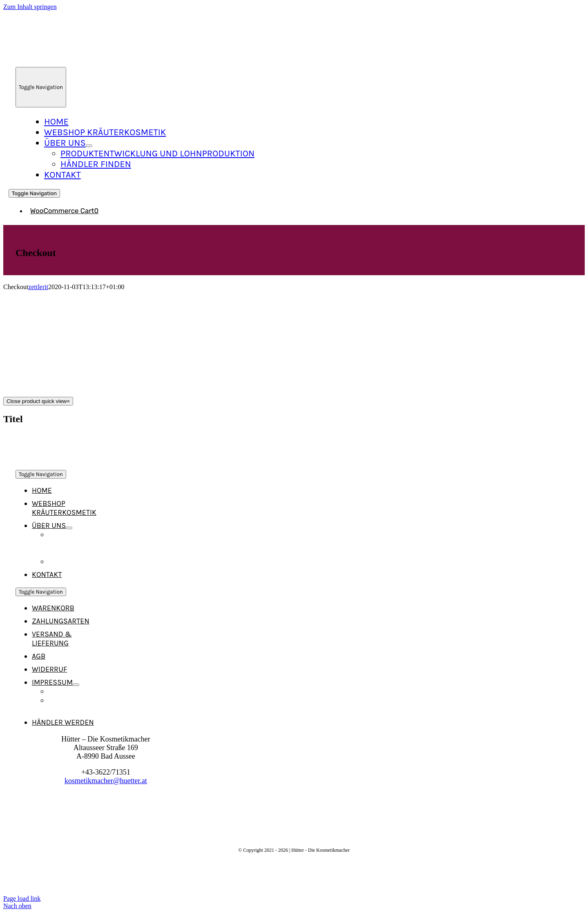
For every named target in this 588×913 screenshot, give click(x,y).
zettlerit (38, 287)
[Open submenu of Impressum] (76, 685)
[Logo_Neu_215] (82, 59)
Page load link (22, 899)
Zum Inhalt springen (30, 7)
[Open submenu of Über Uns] (89, 146)
